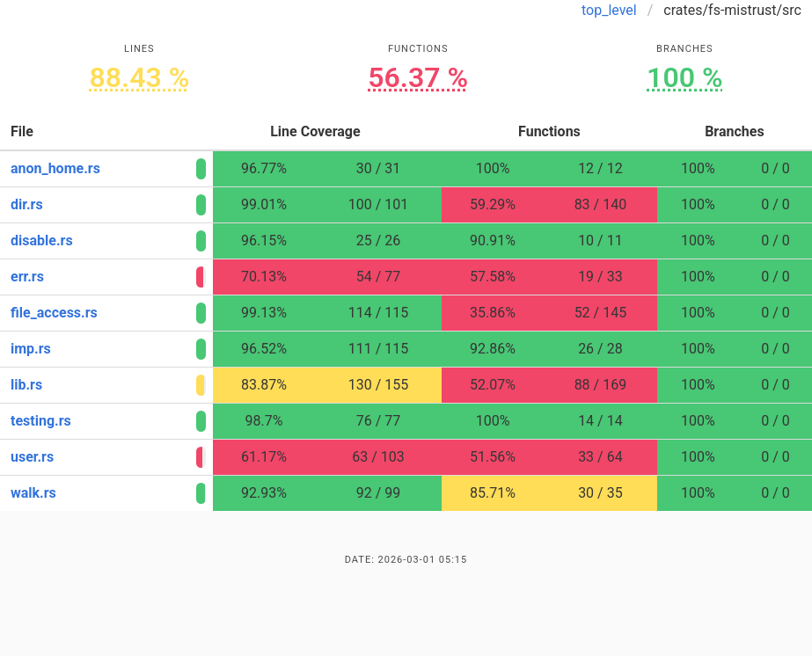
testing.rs (41, 421)
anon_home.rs (55, 168)
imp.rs (31, 349)
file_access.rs (54, 313)
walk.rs (33, 493)
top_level (609, 10)
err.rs (27, 277)
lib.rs (26, 385)
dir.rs (27, 204)
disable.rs (42, 241)
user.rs (32, 457)
